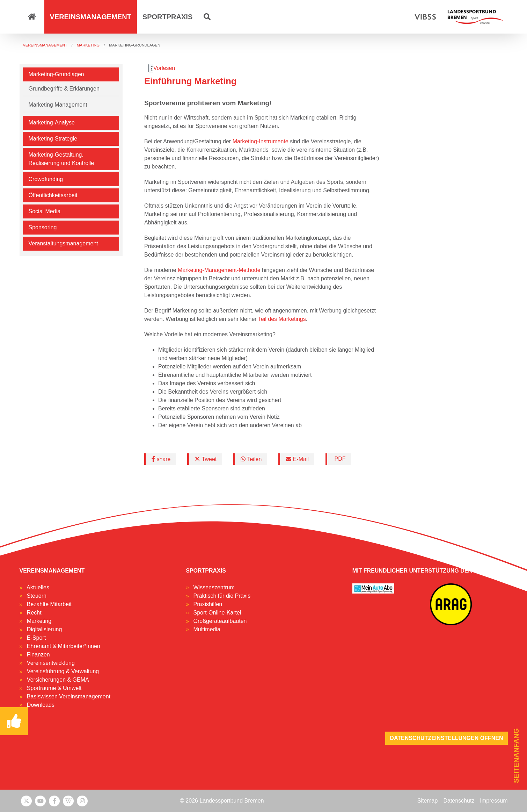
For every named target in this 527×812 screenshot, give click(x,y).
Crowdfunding (46, 179)
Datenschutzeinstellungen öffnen (446, 738)
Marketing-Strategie (53, 139)
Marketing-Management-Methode (219, 270)
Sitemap (428, 801)
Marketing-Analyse (52, 123)
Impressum (494, 801)
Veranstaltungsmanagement (63, 243)
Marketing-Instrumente (261, 141)
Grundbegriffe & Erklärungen (64, 89)
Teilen (251, 459)
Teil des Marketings (282, 319)
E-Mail (297, 459)
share (161, 459)
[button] (207, 17)
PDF (339, 459)
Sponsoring (43, 227)
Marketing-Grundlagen (56, 74)
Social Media (45, 211)
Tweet (206, 459)
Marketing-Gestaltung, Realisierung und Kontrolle (61, 159)
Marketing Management (58, 105)
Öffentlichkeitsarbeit (53, 195)
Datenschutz (459, 801)
